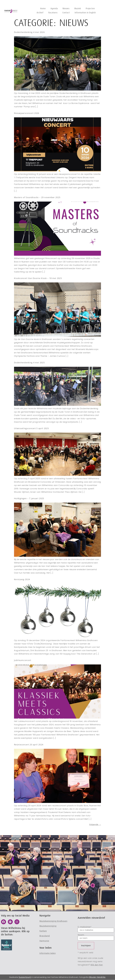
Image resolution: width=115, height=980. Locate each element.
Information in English (85, 13)
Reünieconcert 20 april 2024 (29, 745)
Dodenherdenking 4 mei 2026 (29, 32)
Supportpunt (25, 977)
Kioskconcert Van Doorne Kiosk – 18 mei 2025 (38, 278)
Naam (96, 937)
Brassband (45, 936)
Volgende (95, 824)
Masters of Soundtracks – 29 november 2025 (37, 197)
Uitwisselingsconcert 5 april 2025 (31, 428)
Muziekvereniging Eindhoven (53, 921)
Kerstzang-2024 (22, 579)
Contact (66, 13)
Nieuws (66, 8)
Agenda (54, 8)
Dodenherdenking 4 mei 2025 (29, 363)
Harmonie (44, 941)
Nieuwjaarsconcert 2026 (27, 113)
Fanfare (43, 931)
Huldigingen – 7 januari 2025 (29, 498)
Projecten (90, 8)
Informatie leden (48, 953)
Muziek (78, 8)
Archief (40, 13)
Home (43, 8)
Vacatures (53, 13)
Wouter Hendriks (97, 977)
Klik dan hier (97, 965)
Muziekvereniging (48, 926)
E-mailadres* (96, 929)
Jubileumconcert (23, 660)
